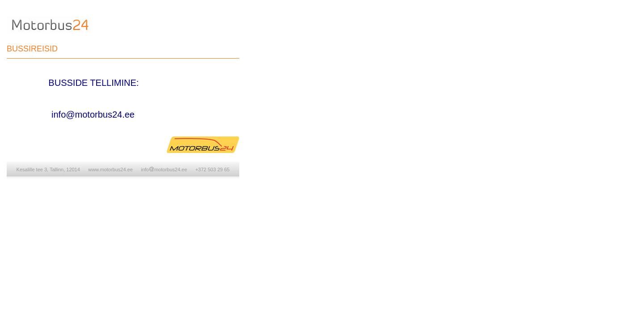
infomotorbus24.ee (164, 169)
